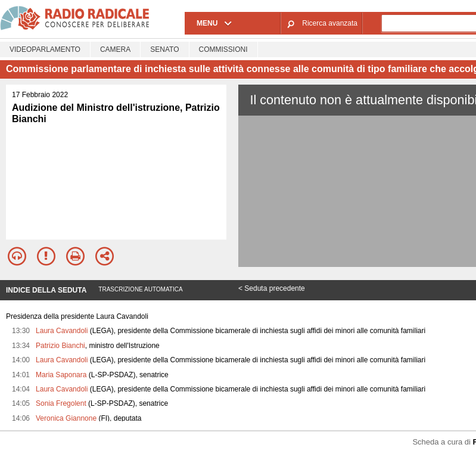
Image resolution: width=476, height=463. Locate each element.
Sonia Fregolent (61, 403)
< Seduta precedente (272, 288)
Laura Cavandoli (62, 331)
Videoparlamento (45, 49)
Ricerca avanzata (330, 23)
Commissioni (223, 49)
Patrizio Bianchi (60, 346)
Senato (164, 49)
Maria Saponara (61, 375)
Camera (115, 49)
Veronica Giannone (66, 418)
